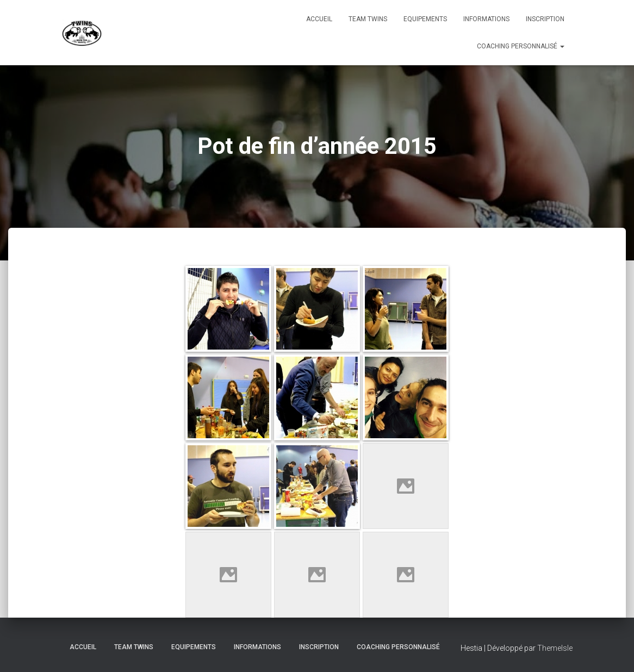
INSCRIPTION (545, 19)
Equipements (425, 19)
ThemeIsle (555, 648)
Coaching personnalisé (521, 46)
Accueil (319, 19)
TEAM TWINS (368, 19)
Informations (486, 19)
